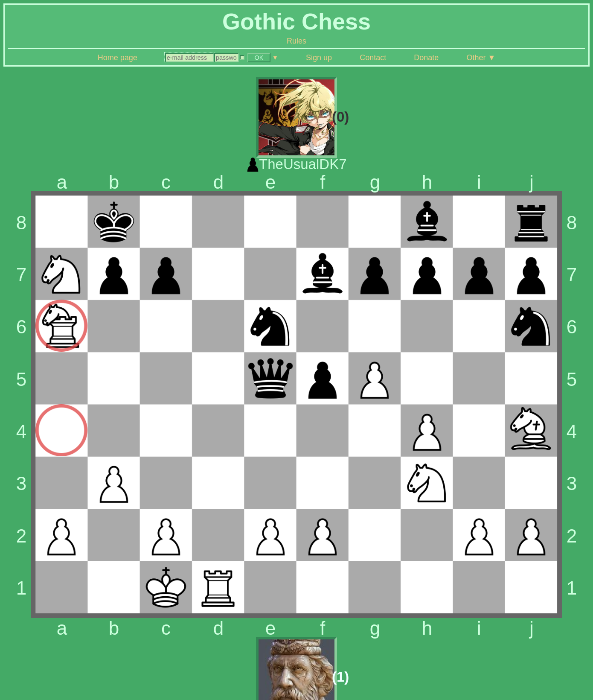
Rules (296, 41)
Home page (118, 58)
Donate (426, 58)
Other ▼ (481, 58)
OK (259, 58)
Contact (373, 58)
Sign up (319, 58)
